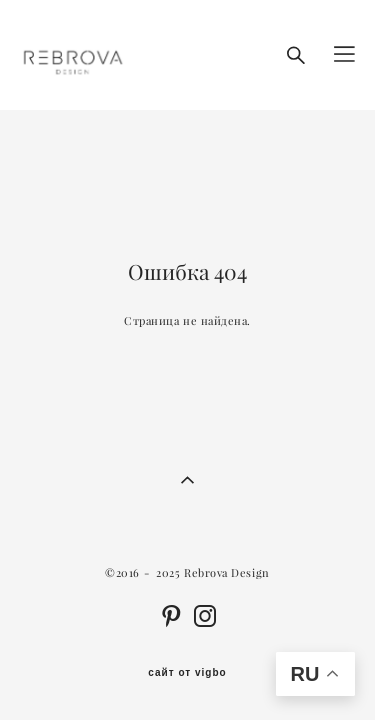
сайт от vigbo (187, 673)
